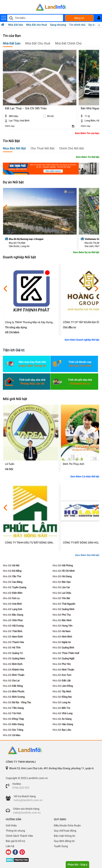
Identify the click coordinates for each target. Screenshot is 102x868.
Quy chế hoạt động (65, 831)
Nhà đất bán (16, 25)
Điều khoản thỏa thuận (67, 825)
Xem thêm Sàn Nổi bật (87, 555)
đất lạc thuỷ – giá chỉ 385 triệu (26, 108)
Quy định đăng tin (64, 841)
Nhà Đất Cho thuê (38, 43)
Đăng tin (79, 18)
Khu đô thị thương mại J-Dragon (26, 239)
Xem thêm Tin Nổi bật (87, 157)
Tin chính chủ (77, 25)
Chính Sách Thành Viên (19, 836)
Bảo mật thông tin (65, 836)
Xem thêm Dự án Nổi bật (86, 252)
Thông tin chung (15, 831)
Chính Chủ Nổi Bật (72, 148)
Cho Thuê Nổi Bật (42, 148)
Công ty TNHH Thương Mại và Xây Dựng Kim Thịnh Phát (29, 322)
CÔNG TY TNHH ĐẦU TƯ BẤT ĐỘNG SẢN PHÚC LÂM (29, 543)
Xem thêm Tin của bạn (87, 133)
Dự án (92, 25)
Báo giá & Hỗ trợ (15, 841)
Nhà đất (11, 565)
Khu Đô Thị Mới (17, 243)
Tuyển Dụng (61, 846)
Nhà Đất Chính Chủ (68, 43)
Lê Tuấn (10, 464)
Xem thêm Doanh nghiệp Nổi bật (82, 340)
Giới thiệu (11, 825)
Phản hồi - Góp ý (77, 865)
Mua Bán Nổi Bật (14, 148)
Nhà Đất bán (12, 43)
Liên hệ (10, 846)
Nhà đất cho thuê (37, 25)
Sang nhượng (58, 25)
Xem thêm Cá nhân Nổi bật (85, 476)
